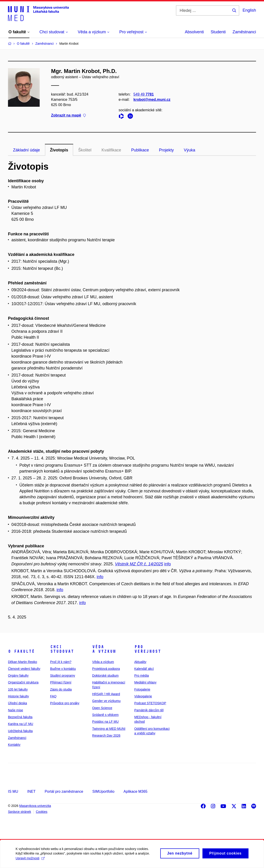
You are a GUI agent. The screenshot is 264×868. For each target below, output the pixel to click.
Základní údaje (26, 150)
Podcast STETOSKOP (150, 703)
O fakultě (21, 651)
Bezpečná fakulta (20, 717)
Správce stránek (19, 812)
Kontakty (14, 745)
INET (31, 791)
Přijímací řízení (61, 682)
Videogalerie (143, 696)
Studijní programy (63, 676)
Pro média (142, 676)
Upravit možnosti (30, 860)
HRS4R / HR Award (106, 694)
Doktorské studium (105, 676)
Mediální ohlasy (145, 682)
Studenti (218, 32)
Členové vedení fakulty (24, 669)
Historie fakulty (18, 696)
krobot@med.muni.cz (152, 100)
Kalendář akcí (144, 669)
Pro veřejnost (148, 649)
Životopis (59, 150)
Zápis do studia (61, 689)
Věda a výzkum (104, 649)
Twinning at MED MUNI (109, 729)
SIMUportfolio (103, 791)
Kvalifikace (111, 150)
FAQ (53, 696)
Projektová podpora (106, 669)
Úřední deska (17, 703)
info (167, 564)
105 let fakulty (18, 689)
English (249, 10)
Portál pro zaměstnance (64, 791)
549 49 (144, 94)
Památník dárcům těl (149, 710)
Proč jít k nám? (61, 662)
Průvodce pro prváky (65, 703)
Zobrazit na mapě (68, 116)
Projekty (166, 150)
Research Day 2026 (106, 735)
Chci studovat (62, 649)
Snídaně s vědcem (105, 715)
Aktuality (140, 662)
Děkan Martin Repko (23, 662)
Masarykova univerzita (35, 806)
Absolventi (194, 32)
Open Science (102, 708)
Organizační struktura (23, 682)
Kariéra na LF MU (21, 724)
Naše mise (16, 710)
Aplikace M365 (136, 791)
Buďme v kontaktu (63, 669)
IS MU (13, 791)
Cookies (42, 812)
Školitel (85, 150)
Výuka (189, 150)
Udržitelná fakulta (20, 731)
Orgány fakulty (18, 676)
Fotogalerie (142, 689)
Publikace (140, 150)
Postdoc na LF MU (105, 722)
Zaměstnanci (244, 32)
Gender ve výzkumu (106, 701)
